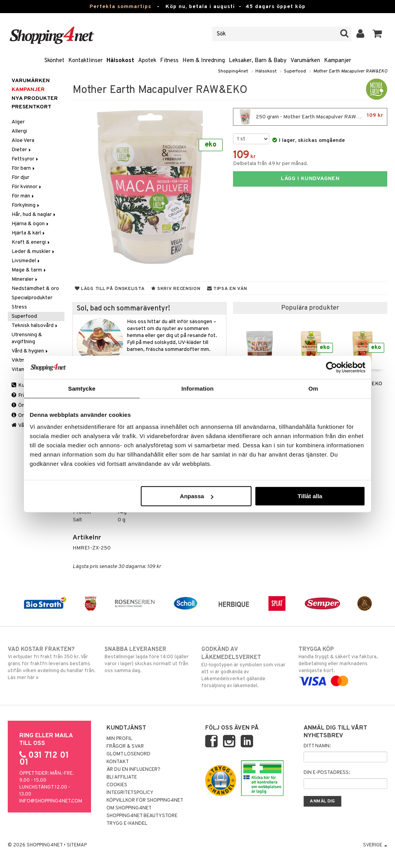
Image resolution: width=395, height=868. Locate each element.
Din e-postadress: (327, 773)
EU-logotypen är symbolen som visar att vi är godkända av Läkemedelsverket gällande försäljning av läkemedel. (246, 667)
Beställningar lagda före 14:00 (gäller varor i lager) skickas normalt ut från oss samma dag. (149, 660)
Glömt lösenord (128, 754)
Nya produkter (35, 99)
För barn (24, 168)
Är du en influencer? (133, 770)
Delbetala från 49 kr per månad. (271, 164)
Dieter (22, 150)
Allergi (19, 131)
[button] (377, 34)
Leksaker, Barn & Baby (258, 61)
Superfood (295, 71)
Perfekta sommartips (120, 7)
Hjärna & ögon (31, 224)
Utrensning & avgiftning (27, 338)
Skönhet (54, 61)
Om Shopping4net (129, 808)
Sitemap (77, 845)
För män (23, 196)
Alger (18, 122)
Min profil (119, 739)
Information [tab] (197, 388)
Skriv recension (176, 289)
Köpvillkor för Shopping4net (145, 801)
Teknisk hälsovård (35, 326)
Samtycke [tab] (82, 388)
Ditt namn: (317, 746)
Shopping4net (233, 71)
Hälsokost (120, 61)
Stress (19, 307)
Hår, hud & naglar (34, 215)
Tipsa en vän (227, 289)
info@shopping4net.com (51, 801)
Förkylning (26, 205)
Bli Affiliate (122, 777)
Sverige (375, 845)
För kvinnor (27, 187)
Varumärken (305, 61)
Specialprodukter (32, 298)
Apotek (147, 61)
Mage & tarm (29, 270)
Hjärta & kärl (29, 233)
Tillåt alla (310, 496)
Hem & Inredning (204, 61)
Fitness (169, 61)
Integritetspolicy (130, 793)
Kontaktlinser (85, 61)
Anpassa (197, 496)
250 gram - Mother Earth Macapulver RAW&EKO (310, 117)
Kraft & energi (31, 242)
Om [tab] (313, 388)
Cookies (117, 785)
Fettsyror (25, 159)
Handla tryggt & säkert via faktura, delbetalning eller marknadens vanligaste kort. (343, 665)
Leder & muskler (34, 252)
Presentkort (31, 107)
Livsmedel (26, 261)
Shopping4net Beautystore (142, 816)
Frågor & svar (125, 747)
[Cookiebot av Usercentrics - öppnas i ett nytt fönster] (332, 367)
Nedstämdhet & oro (35, 289)
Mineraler (25, 279)
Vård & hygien (30, 351)
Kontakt (118, 762)
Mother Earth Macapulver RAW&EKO (350, 71)
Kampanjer (338, 61)
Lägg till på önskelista (110, 289)
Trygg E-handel (127, 824)
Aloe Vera (23, 141)
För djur (20, 178)
